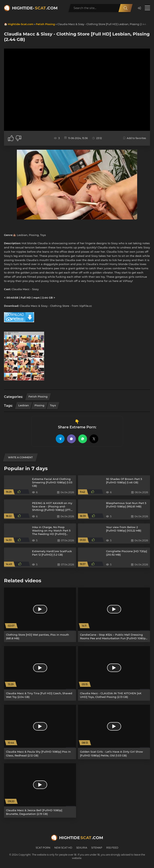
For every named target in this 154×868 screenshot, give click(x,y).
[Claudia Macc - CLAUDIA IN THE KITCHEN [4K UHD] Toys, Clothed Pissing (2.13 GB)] (114, 673)
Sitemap (97, 848)
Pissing (39, 405)
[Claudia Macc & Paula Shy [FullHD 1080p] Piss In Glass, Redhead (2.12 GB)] (40, 732)
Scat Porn (43, 848)
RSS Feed (112, 848)
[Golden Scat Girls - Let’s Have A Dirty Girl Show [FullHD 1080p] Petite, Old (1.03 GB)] (114, 732)
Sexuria (82, 848)
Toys (53, 405)
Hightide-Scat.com (21, 24)
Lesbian (24, 405)
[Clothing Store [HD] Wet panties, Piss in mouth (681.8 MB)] (40, 615)
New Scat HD (63, 848)
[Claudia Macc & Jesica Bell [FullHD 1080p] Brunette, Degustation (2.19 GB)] (40, 791)
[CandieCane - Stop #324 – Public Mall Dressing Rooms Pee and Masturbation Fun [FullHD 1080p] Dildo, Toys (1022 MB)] (114, 615)
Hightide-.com (35, 8)
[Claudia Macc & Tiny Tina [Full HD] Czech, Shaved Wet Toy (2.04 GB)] (40, 673)
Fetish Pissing (45, 24)
